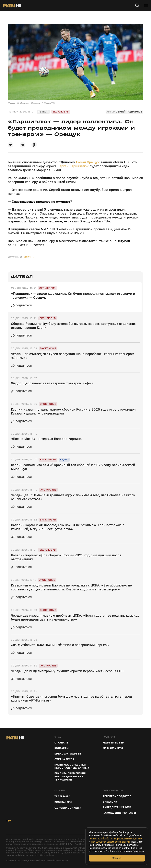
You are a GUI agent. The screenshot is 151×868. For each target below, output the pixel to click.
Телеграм (61, 796)
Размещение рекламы (119, 813)
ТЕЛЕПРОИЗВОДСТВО (117, 796)
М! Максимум (113, 748)
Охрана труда (64, 759)
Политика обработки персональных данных (72, 766)
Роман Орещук (88, 162)
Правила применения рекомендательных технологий (70, 777)
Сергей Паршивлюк (73, 166)
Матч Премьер (113, 743)
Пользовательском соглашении (110, 842)
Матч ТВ (29, 257)
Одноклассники (67, 808)
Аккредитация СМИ (117, 807)
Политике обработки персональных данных (116, 839)
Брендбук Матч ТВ (68, 754)
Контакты (62, 748)
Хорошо (117, 858)
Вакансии (110, 802)
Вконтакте (62, 802)
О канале (61, 743)
